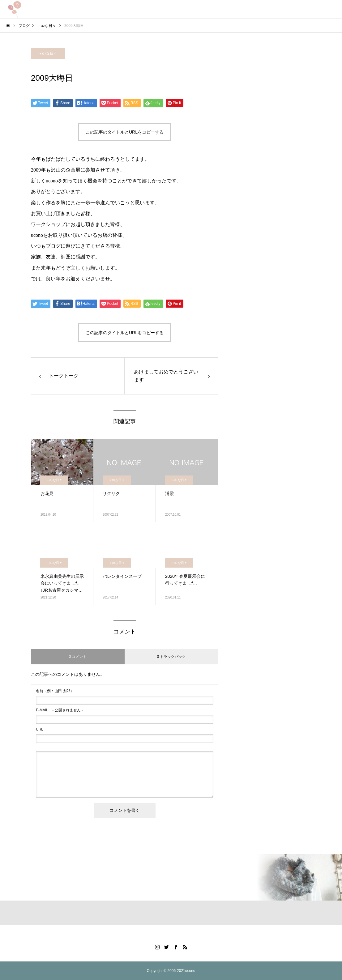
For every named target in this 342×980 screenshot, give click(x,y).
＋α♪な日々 (48, 53)
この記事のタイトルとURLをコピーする (125, 132)
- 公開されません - (59, 710)
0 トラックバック (171, 657)
